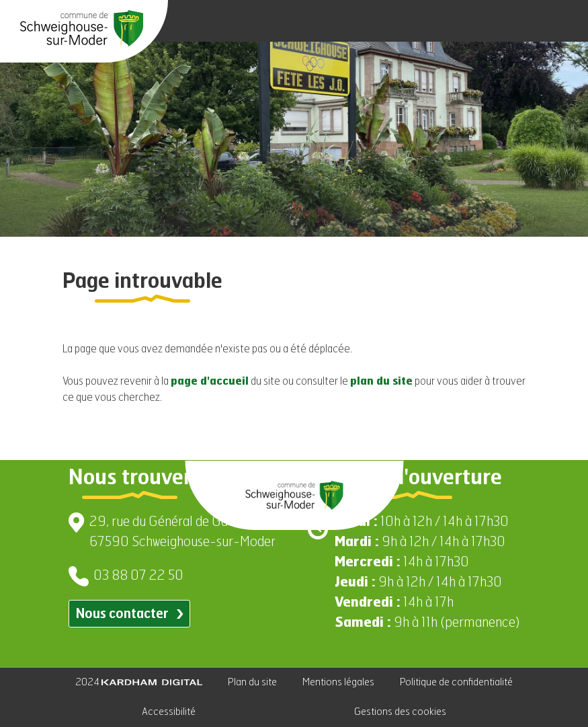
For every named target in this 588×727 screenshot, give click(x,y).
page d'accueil (210, 382)
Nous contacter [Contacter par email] (129, 614)
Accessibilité (169, 712)
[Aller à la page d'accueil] (82, 28)
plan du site (381, 382)
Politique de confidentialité (456, 682)
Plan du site (252, 682)
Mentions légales (338, 682)
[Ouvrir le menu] (561, 21)
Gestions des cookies (400, 712)
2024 (139, 682)
